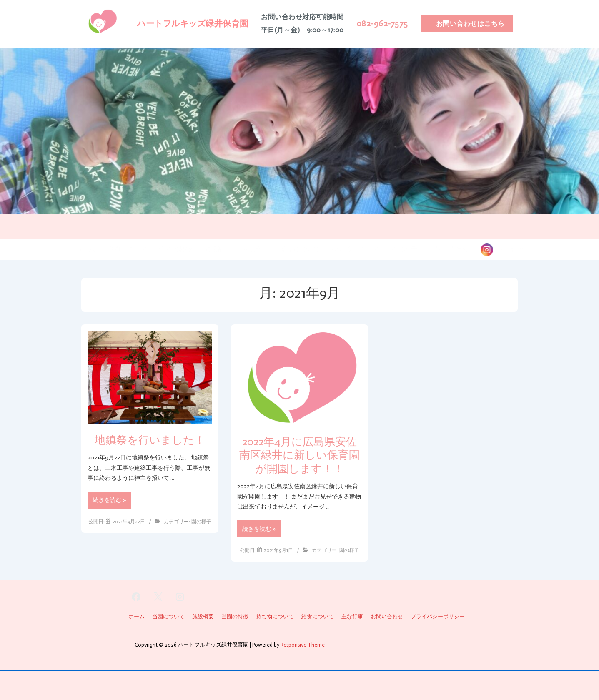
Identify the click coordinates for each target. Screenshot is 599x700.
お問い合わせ (449, 249)
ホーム (85, 249)
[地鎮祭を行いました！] (129, 522)
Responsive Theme (303, 645)
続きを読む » (109, 501)
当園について (127, 249)
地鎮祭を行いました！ (150, 440)
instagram (509, 249)
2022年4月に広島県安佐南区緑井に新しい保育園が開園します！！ (299, 455)
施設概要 (217, 249)
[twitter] (158, 597)
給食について (301, 249)
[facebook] (136, 597)
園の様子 (404, 249)
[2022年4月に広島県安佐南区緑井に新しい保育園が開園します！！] (278, 550)
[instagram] (180, 597)
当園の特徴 (175, 249)
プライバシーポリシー (438, 616)
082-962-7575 (382, 23)
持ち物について (356, 249)
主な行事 (256, 249)
